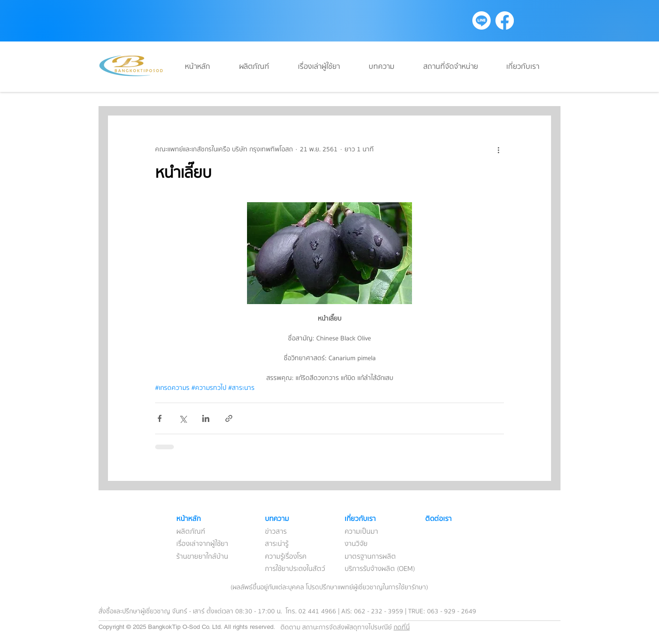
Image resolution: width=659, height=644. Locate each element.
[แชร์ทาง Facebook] (160, 418)
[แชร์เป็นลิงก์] (229, 418)
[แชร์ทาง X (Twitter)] (183, 418)
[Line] (482, 21)
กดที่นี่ (402, 627)
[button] (389, 66)
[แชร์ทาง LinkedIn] (206, 418)
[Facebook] (505, 21)
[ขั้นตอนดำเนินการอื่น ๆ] (498, 149)
